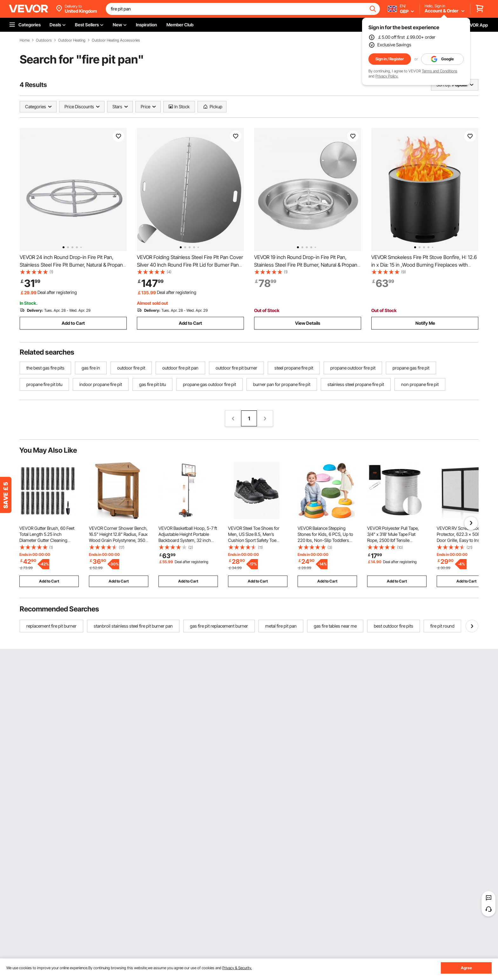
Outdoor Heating (72, 40)
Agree (466, 968)
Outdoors (44, 40)
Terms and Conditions (440, 71)
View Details (308, 323)
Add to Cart (73, 323)
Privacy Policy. (387, 76)
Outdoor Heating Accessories (116, 40)
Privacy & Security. (237, 968)
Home (25, 40)
